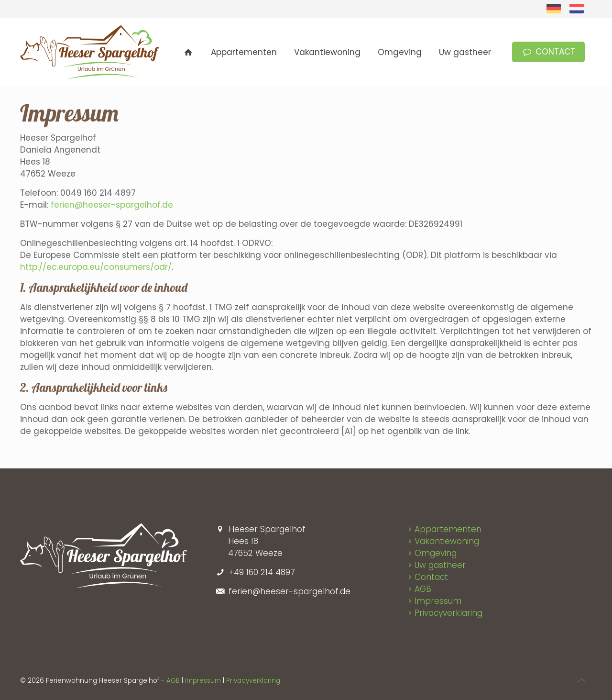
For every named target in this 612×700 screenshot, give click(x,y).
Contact (431, 577)
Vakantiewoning (447, 541)
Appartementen (448, 529)
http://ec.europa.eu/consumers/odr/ (96, 267)
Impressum (438, 601)
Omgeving (436, 553)
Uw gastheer (440, 565)
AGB (423, 589)
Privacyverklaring (448, 613)
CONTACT (548, 52)
